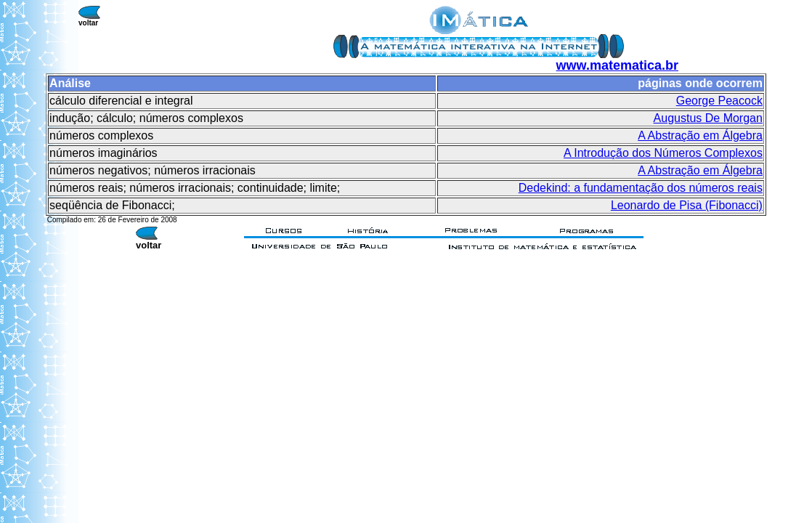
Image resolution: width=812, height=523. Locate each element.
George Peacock (719, 101)
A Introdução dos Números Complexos (663, 153)
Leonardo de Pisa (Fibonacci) (687, 205)
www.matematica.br (617, 65)
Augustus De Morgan (708, 118)
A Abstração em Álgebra (700, 135)
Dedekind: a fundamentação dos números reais (641, 188)
